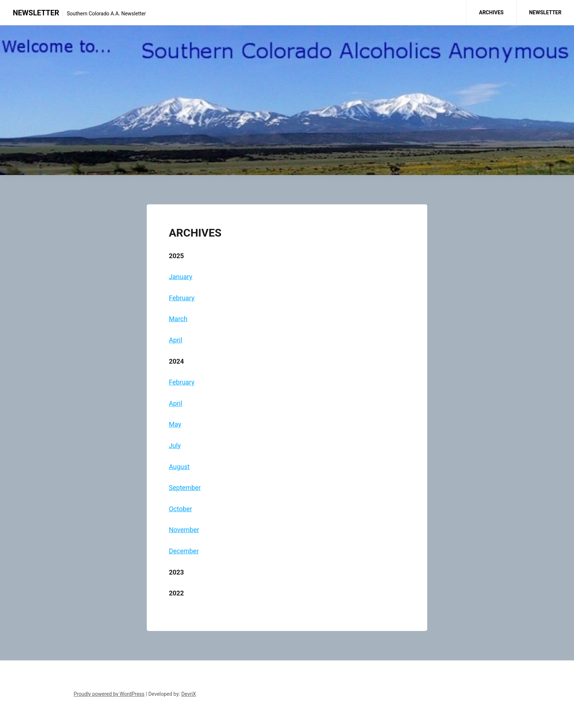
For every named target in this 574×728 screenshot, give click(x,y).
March (178, 319)
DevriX (189, 694)
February (182, 298)
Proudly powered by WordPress (109, 694)
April (176, 340)
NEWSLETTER (36, 13)
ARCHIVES (491, 12)
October (180, 509)
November (184, 530)
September (185, 488)
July (175, 445)
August (179, 467)
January (180, 277)
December (184, 551)
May (175, 424)
